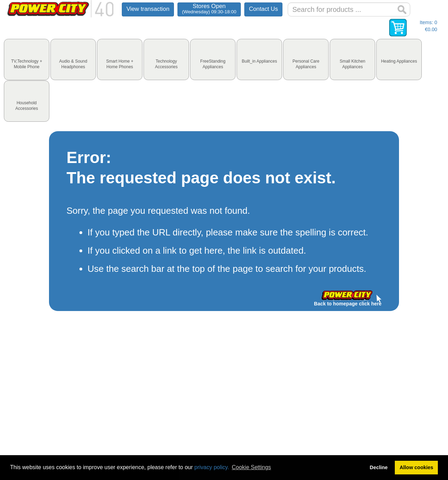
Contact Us (263, 9)
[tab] (27, 59)
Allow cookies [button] (416, 467)
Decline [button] (379, 467)
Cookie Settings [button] (251, 467)
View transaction (148, 9)
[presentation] (27, 59)
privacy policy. (212, 467)
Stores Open (209, 9)
